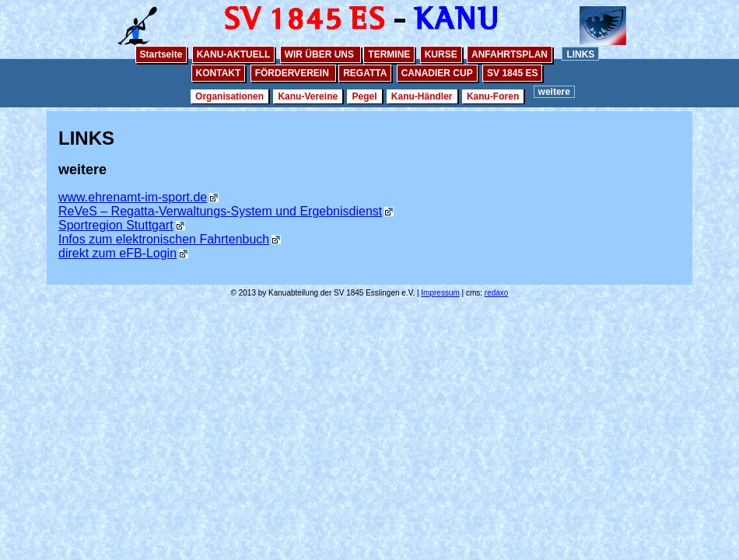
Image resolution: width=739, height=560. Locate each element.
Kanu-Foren (493, 96)
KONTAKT (219, 73)
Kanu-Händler (422, 96)
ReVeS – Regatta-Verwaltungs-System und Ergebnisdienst (220, 211)
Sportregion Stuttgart (116, 225)
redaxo (497, 293)
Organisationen (229, 96)
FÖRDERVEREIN (293, 73)
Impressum (440, 293)
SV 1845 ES (512, 73)
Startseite (161, 54)
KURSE (441, 54)
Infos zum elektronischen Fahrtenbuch (164, 239)
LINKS (580, 54)
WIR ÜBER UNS (321, 54)
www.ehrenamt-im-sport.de (133, 197)
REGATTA (365, 73)
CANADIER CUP (437, 73)
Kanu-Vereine (308, 96)
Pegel (364, 96)
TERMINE (389, 54)
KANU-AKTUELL (234, 54)
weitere (554, 92)
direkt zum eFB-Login (117, 253)
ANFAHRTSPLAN (510, 54)
